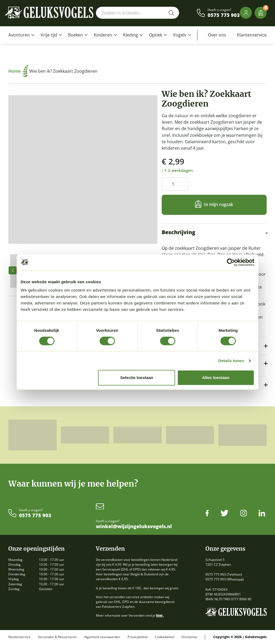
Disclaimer (190, 637)
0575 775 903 (224, 15)
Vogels (180, 35)
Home (18, 71)
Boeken (75, 35)
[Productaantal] (175, 184)
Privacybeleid (137, 637)
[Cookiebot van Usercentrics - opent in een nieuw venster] (231, 262)
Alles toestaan (216, 378)
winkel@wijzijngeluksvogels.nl (134, 527)
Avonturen (19, 35)
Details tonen (231, 361)
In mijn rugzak (219, 204)
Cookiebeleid (164, 637)
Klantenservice (252, 35)
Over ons (217, 35)
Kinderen (103, 35)
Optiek (156, 35)
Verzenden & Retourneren (57, 637)
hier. (160, 615)
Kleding (131, 35)
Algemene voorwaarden (102, 637)
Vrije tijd (49, 35)
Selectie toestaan (137, 378)
